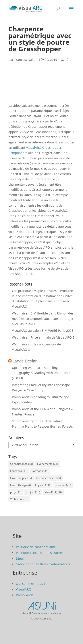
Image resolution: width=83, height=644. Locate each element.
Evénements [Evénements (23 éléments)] (48, 464)
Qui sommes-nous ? (31, 584)
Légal (20, 558)
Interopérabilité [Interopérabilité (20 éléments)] (49, 478)
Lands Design (25, 361)
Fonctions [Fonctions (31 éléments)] (19, 471)
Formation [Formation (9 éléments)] (40, 471)
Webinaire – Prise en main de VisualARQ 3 (43, 337)
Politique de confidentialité (36, 547)
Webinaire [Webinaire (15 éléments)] (19, 499)
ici (30, 274)
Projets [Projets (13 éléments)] (33, 492)
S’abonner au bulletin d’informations (43, 564)
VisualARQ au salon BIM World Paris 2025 (43, 331)
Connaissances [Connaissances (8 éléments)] (21, 464)
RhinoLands (25, 595)
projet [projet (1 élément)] (16, 492)
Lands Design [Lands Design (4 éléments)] (20, 485)
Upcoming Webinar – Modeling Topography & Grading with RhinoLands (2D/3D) (42, 373)
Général (67, 60)
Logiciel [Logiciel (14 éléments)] (43, 485)
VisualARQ (24, 589)
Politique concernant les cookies (40, 553)
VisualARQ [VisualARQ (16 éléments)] (54, 492)
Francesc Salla (25, 60)
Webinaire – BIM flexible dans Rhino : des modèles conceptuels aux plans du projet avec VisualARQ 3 (43, 319)
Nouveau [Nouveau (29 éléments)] (63, 485)
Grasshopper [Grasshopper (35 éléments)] (21, 478)
